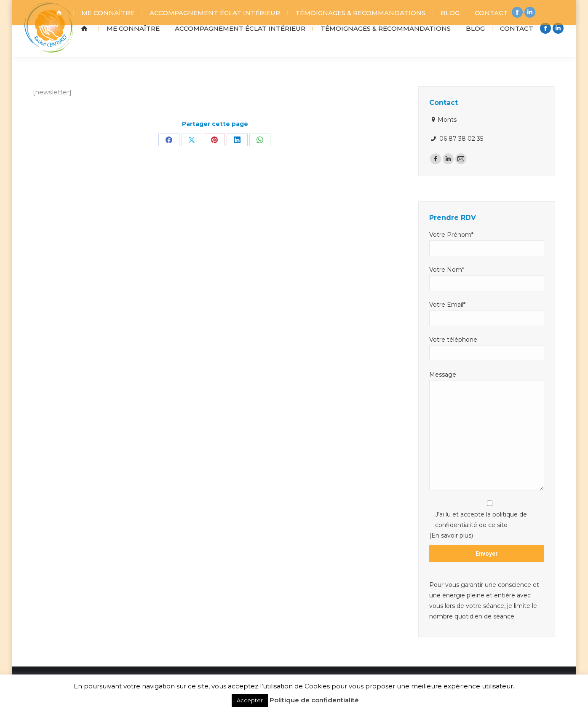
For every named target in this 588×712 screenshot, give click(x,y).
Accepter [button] (250, 700)
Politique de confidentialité (314, 700)
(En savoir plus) (451, 556)
